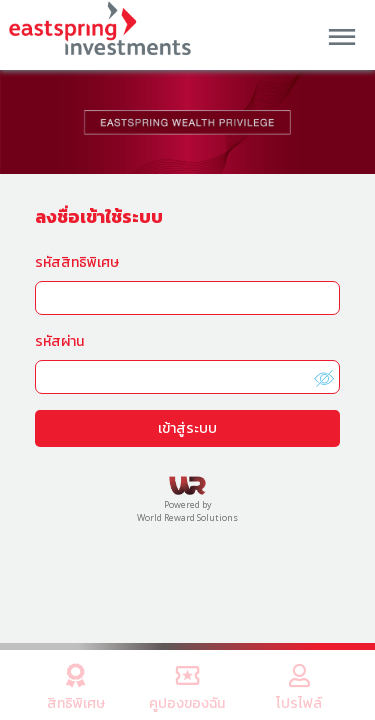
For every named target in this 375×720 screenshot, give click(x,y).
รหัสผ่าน (59, 340)
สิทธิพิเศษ (76, 684)
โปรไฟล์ (299, 684)
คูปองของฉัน (188, 684)
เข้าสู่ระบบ (187, 427)
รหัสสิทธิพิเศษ (77, 261)
